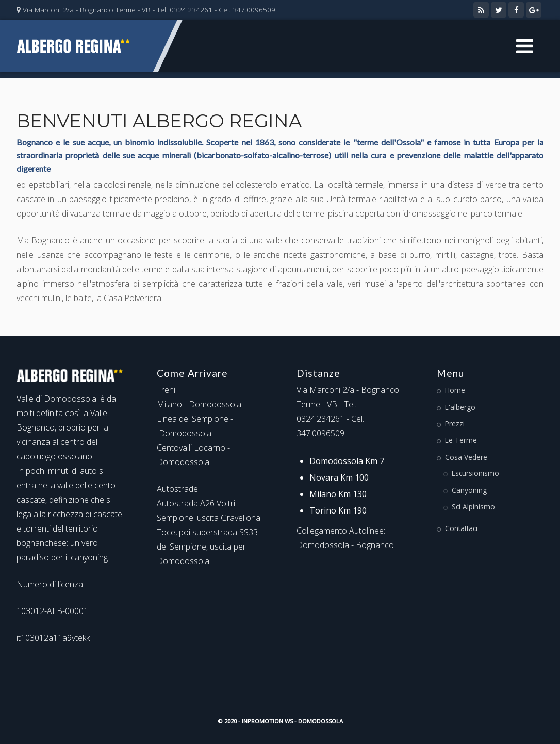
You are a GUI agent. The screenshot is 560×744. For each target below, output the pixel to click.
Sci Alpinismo (473, 507)
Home (455, 390)
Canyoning (469, 490)
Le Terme (461, 440)
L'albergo (460, 407)
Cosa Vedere (466, 457)
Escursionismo (475, 473)
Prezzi (455, 424)
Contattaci (461, 528)
